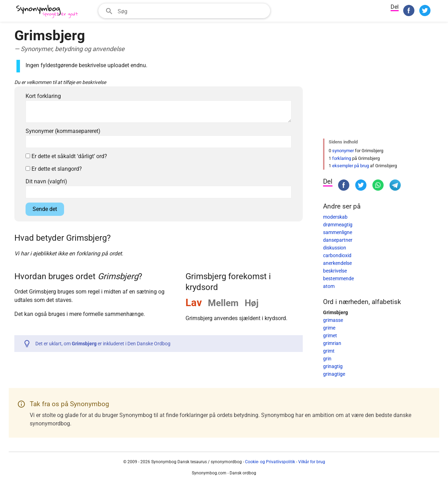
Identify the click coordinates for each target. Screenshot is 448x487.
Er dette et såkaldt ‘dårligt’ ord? (66, 156)
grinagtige (334, 374)
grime (329, 328)
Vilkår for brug (312, 462)
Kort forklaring (43, 96)
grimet (330, 336)
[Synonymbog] (49, 12)
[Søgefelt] (192, 11)
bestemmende (338, 278)
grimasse (333, 320)
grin (327, 359)
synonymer (343, 151)
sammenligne (338, 232)
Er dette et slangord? (54, 169)
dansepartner (338, 240)
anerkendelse (337, 263)
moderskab (335, 217)
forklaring (342, 158)
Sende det (45, 209)
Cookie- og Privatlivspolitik (270, 462)
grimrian (332, 343)
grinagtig (333, 366)
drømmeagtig (338, 225)
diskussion (335, 248)
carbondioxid (337, 255)
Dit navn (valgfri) (46, 181)
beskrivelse (335, 271)
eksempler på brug (351, 166)
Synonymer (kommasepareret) (63, 131)
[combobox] (184, 11)
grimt (329, 351)
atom (329, 286)
